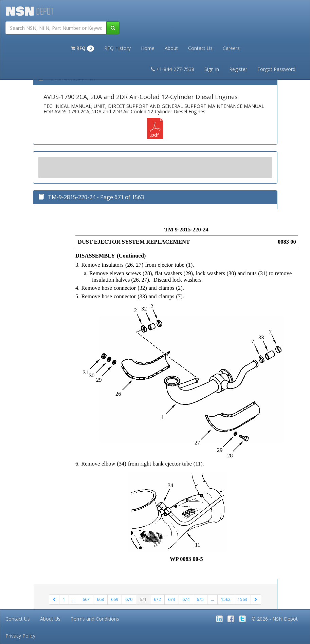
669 (115, 599)
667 (86, 599)
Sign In (212, 69)
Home (148, 48)
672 (157, 599)
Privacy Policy (20, 636)
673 (172, 599)
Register (238, 69)
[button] (82, 48)
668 (100, 599)
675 (200, 599)
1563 (242, 599)
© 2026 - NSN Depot (275, 619)
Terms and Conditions (95, 619)
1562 (226, 599)
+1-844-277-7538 (173, 69)
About (171, 48)
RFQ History (117, 48)
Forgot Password (276, 69)
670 (129, 599)
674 (186, 599)
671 (143, 599)
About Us (50, 619)
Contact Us (200, 48)
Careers (231, 48)
